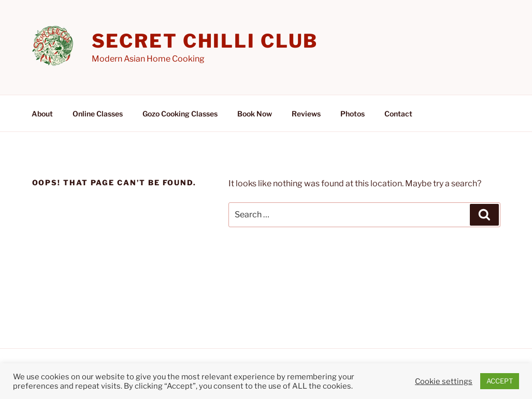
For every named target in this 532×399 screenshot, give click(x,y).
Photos (353, 114)
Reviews (306, 114)
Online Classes (98, 114)
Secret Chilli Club (205, 41)
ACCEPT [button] (500, 381)
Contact (398, 114)
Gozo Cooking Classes (180, 114)
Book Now (255, 114)
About (42, 114)
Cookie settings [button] (444, 381)
